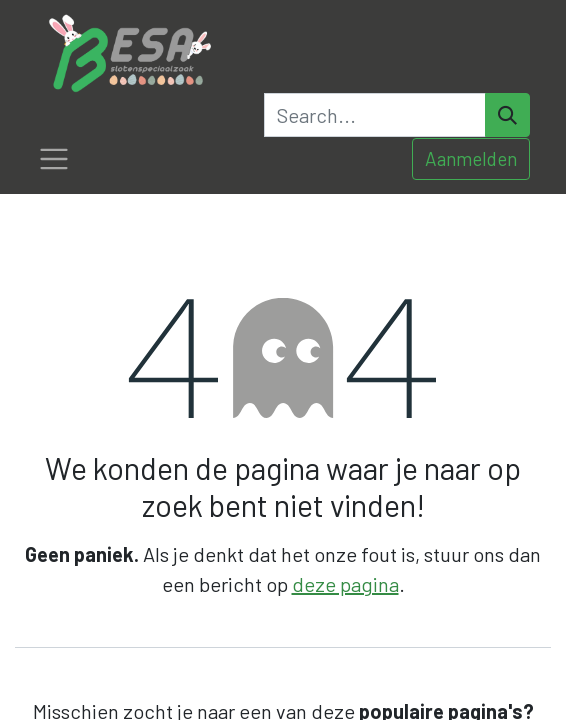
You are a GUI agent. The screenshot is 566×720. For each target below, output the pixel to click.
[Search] (507, 115)
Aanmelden (471, 158)
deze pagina (345, 584)
